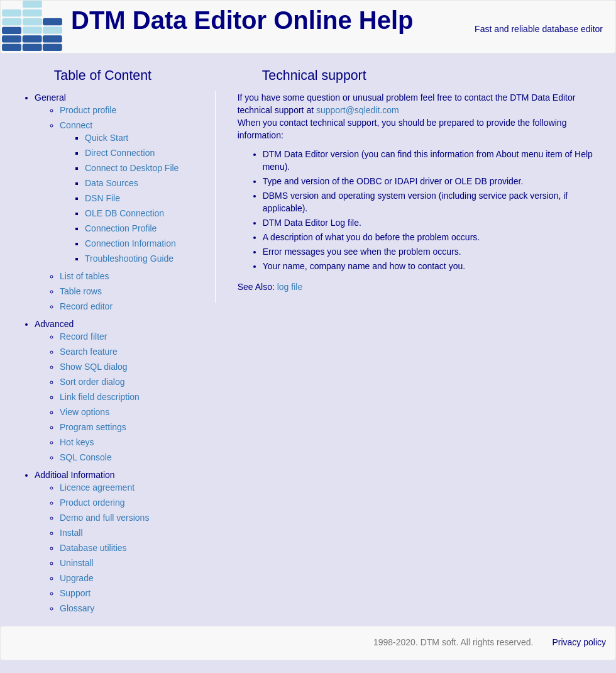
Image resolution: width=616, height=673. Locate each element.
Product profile (88, 110)
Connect (76, 125)
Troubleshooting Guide (129, 259)
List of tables (85, 276)
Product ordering (92, 503)
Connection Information (130, 243)
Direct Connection (120, 153)
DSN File (102, 198)
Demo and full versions (104, 518)
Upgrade (77, 578)
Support (75, 593)
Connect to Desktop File (132, 168)
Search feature (89, 352)
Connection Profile (121, 228)
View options (85, 412)
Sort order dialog (92, 382)
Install (71, 533)
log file (290, 287)
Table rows (81, 291)
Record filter (83, 336)
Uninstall (77, 563)
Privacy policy (579, 642)
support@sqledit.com (358, 110)
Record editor (86, 306)
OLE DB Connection (124, 213)
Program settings (93, 427)
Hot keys (77, 442)
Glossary (77, 608)
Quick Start (107, 138)
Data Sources (112, 183)
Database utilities (93, 548)
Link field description (100, 397)
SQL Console (86, 457)
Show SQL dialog (94, 367)
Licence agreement (97, 487)
